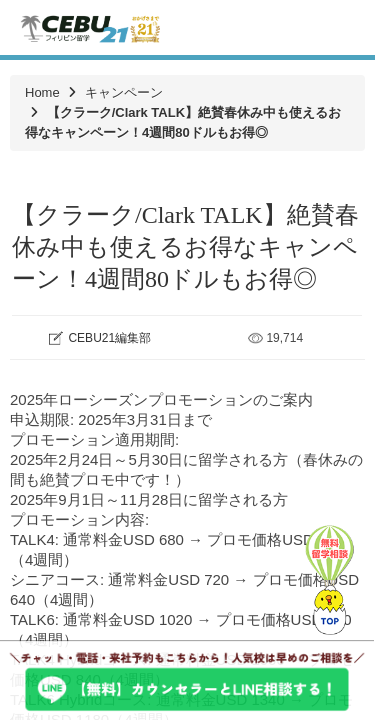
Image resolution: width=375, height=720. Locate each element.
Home (42, 92)
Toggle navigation (342, 27)
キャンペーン (124, 92)
